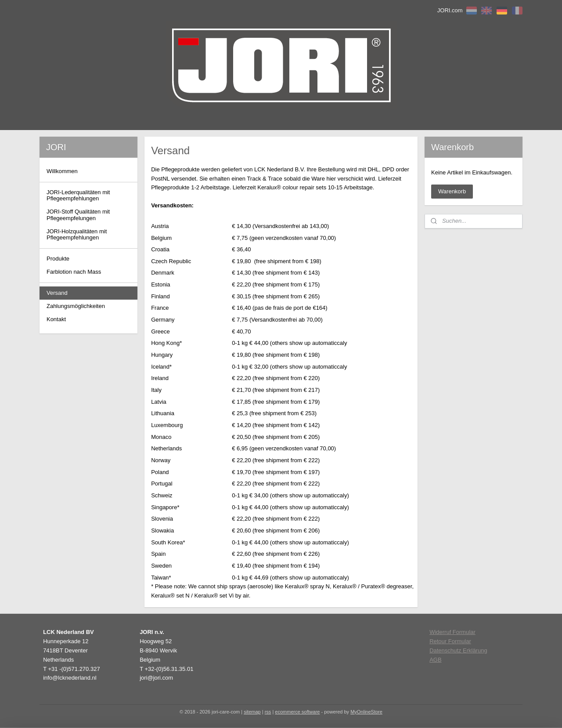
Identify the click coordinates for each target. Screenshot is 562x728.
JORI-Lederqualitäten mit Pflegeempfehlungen (78, 195)
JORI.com (450, 10)
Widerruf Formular (452, 632)
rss (268, 712)
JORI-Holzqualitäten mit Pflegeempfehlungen (77, 234)
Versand (57, 293)
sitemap (252, 712)
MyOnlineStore (366, 712)
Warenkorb (452, 191)
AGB (435, 660)
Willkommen (62, 171)
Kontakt (56, 319)
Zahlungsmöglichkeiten (76, 306)
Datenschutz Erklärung (458, 650)
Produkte (58, 259)
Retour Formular (450, 641)
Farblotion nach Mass (74, 272)
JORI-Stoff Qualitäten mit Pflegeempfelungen (78, 215)
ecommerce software (297, 712)
